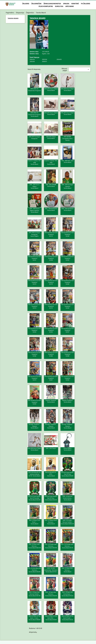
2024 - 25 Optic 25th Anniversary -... (67, 594)
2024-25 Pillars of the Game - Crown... (34, 618)
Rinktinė (75, 4)
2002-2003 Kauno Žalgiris (34, 449)
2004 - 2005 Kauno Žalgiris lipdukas (34, 210)
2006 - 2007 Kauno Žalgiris (34, 186)
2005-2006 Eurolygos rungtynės (34, 234)
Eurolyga (59, 6)
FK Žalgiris (86, 4)
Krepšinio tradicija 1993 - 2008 (34, 162)
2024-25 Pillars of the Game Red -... (51, 618)
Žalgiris (26, 4)
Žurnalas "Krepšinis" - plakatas (34, 426)
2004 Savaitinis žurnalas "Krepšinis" (67, 258)
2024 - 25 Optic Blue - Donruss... (51, 594)
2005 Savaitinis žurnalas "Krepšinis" (51, 306)
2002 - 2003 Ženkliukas (51, 209)
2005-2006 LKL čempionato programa (34, 114)
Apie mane (70, 6)
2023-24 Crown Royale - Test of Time (67, 474)
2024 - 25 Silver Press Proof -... (34, 522)
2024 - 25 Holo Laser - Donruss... (34, 546)
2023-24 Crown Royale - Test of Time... (51, 498)
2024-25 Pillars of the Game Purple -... (67, 618)
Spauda (66, 4)
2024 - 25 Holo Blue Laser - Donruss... (34, 570)
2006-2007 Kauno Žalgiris (51, 113)
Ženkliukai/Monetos (52, 4)
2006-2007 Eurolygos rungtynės (34, 138)
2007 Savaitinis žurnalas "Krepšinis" (34, 378)
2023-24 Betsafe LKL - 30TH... (51, 474)
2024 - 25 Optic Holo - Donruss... (67, 570)
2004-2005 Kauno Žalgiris (51, 89)
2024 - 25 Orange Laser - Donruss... (67, 546)
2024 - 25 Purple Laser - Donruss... (51, 546)
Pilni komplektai (46, 6)
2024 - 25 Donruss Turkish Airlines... (67, 498)
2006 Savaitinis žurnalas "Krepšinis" (34, 354)
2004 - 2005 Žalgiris (51, 448)
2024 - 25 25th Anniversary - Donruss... (51, 570)
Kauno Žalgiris (67, 449)
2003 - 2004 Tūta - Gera (67, 161)
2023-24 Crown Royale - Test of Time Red (34, 498)
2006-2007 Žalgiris (51, 137)
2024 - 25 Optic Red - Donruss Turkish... (34, 594)
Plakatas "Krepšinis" (51, 401)
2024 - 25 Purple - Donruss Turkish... (67, 522)
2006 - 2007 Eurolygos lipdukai (67, 186)
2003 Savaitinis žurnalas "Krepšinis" (51, 234)
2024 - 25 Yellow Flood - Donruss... (51, 522)
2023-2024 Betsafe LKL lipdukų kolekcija (34, 474)
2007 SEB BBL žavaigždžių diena (67, 138)
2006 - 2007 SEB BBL (51, 185)
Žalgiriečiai (36, 4)
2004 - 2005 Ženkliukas (67, 209)
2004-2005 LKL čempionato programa (34, 90)
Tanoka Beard (13, 18)
